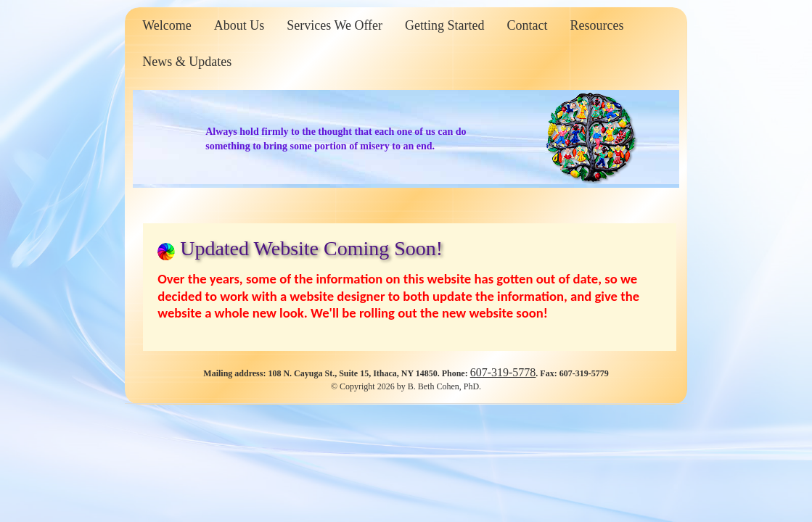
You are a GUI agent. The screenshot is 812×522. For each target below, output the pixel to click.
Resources (597, 25)
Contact (528, 25)
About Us (239, 25)
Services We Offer (335, 25)
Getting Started (444, 25)
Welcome (167, 25)
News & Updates (187, 62)
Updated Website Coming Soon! (311, 248)
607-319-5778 (503, 372)
